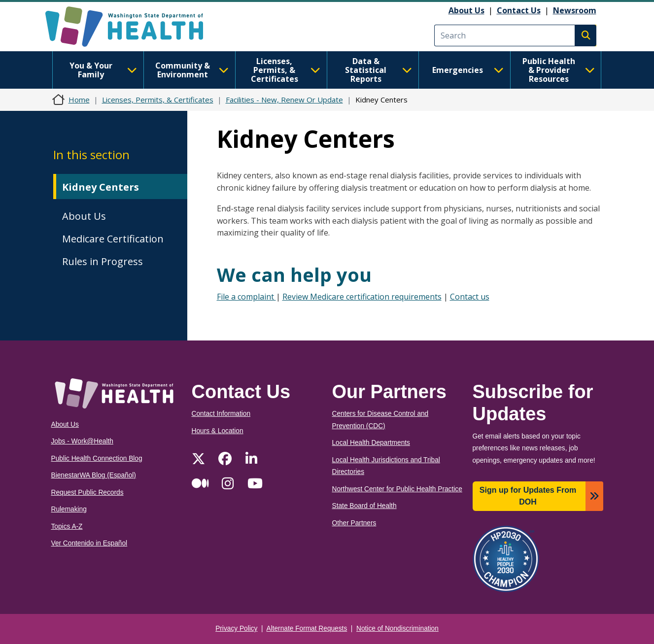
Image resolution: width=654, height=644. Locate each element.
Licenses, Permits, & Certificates (286, 70)
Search (585, 35)
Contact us (470, 297)
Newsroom (575, 10)
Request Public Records (87, 492)
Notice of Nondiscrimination (397, 628)
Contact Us (519, 10)
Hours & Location (218, 431)
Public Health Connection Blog (97, 458)
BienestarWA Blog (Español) (94, 475)
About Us (466, 10)
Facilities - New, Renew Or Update (284, 100)
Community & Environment (192, 70)
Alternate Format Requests (307, 628)
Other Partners (354, 523)
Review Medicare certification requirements (362, 297)
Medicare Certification (113, 239)
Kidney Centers (101, 187)
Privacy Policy (236, 628)
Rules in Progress (103, 261)
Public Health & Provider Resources (559, 70)
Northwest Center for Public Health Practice (397, 489)
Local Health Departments (371, 443)
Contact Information (221, 414)
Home (79, 100)
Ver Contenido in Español (89, 543)
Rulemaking (69, 509)
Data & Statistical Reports (378, 70)
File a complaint (246, 297)
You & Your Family (103, 70)
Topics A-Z (67, 526)
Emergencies (468, 70)
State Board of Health (364, 506)
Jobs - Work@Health (82, 441)
